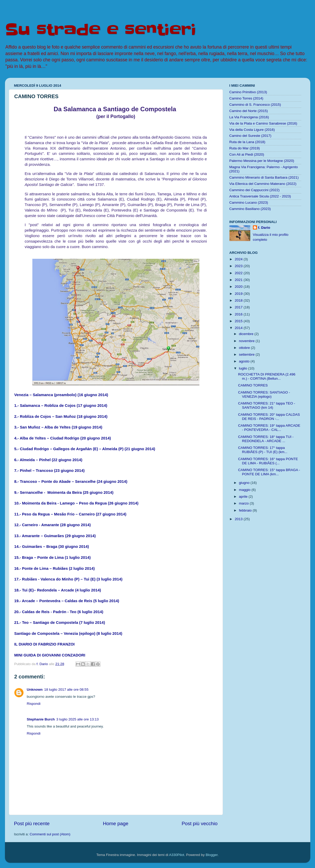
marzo (244, 503)
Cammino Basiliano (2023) (250, 209)
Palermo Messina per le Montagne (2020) (262, 161)
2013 (239, 519)
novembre (247, 341)
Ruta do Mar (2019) (245, 148)
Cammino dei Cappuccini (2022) (255, 190)
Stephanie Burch (41, 719)
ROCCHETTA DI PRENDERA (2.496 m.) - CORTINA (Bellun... (267, 376)
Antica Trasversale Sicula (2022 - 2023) (260, 196)
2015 (239, 321)
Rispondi (34, 704)
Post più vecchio (200, 823)
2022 (239, 273)
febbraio (246, 510)
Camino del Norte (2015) (249, 111)
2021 (239, 280)
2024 (239, 259)
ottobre (245, 348)
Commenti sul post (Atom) (50, 834)
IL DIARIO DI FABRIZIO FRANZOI (44, 644)
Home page (116, 823)
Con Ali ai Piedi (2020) (247, 154)
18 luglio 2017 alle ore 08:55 (66, 690)
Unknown (35, 690)
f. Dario (264, 228)
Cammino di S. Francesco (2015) (255, 105)
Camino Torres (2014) (246, 98)
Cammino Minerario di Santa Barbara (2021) (264, 177)
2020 (239, 287)
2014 (239, 328)
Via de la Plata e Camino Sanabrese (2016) (263, 123)
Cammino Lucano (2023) (249, 203)
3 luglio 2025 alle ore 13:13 (78, 719)
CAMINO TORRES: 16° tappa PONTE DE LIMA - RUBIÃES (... (268, 461)
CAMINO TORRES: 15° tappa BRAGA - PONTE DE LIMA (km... (269, 472)
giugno (245, 483)
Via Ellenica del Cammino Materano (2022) (263, 184)
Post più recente (32, 823)
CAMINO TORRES (253, 385)
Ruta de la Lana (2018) (247, 142)
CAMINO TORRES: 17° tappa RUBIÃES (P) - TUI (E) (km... (263, 450)
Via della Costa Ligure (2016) (252, 130)
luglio (244, 368)
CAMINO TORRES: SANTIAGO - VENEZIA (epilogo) (264, 394)
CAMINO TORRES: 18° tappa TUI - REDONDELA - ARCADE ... (266, 439)
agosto (245, 361)
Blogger (212, 855)
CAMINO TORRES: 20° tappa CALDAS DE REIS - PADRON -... (269, 417)
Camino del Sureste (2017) (250, 136)
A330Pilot (177, 855)
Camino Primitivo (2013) (248, 92)
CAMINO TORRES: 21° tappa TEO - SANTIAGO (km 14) (266, 405)
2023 (239, 266)
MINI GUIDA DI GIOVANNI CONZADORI (50, 655)
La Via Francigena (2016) (249, 117)
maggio (245, 490)
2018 (239, 300)
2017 (239, 307)
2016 (239, 314)
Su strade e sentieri (100, 30)
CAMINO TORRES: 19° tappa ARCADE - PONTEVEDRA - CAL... (269, 428)
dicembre (247, 334)
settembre (247, 354)
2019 (239, 294)
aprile (244, 497)
